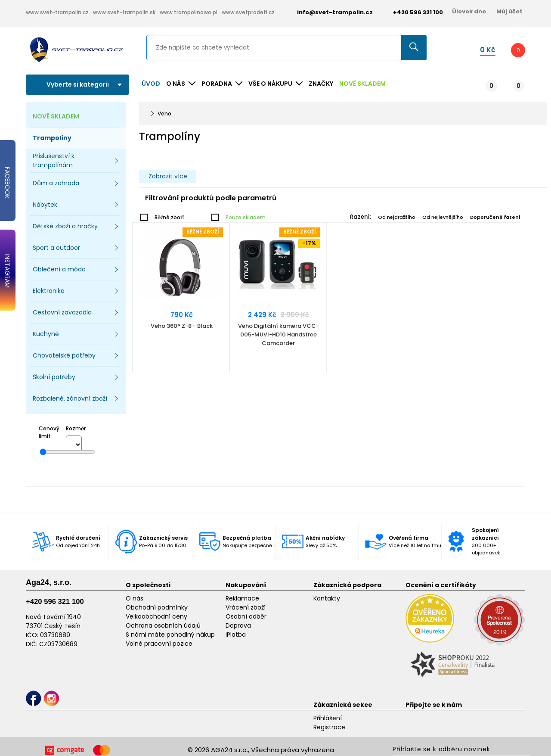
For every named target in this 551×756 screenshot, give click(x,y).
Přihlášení (328, 718)
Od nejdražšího (397, 217)
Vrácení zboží (246, 607)
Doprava (238, 625)
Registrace (329, 727)
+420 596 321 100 (55, 602)
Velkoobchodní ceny (156, 616)
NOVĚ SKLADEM (362, 84)
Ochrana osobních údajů (163, 625)
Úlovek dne (469, 11)
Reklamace (242, 598)
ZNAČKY (321, 84)
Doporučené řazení (495, 217)
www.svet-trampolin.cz (57, 12)
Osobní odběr (246, 616)
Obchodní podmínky (157, 607)
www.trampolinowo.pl (189, 12)
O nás (135, 598)
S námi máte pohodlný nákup (170, 635)
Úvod (151, 84)
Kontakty (327, 598)
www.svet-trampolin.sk (124, 12)
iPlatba (236, 635)
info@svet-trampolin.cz (328, 12)
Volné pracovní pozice (159, 644)
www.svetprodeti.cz (248, 12)
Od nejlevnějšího (443, 217)
